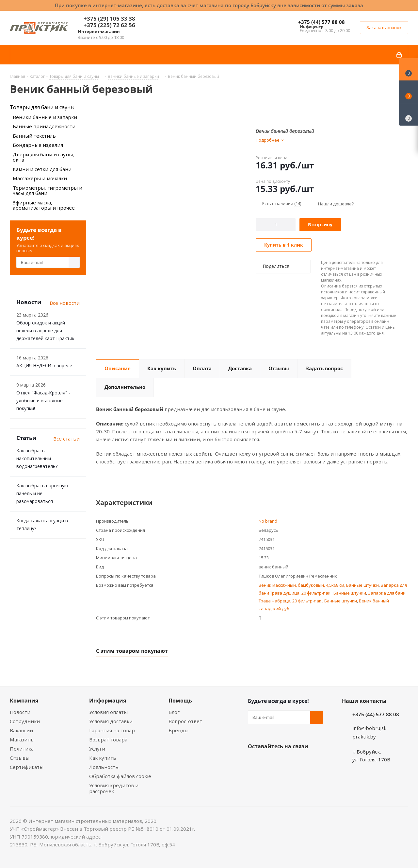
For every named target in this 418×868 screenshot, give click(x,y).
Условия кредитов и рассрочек (114, 788)
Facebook (271, 762)
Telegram (303, 762)
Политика (22, 749)
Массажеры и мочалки (40, 178)
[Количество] (276, 225)
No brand (268, 521)
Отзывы (20, 758)
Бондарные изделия (38, 145)
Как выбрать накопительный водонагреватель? (37, 458)
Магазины (22, 739)
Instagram (287, 762)
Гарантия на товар (112, 730)
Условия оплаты (108, 712)
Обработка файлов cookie (120, 776)
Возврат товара (108, 739)
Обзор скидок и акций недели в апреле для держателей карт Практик (45, 330)
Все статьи (66, 439)
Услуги (97, 749)
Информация (108, 701)
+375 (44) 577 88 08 (322, 22)
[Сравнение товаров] (409, 114)
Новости (20, 712)
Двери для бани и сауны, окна (43, 157)
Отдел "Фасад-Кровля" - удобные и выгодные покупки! (43, 400)
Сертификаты (27, 767)
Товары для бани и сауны (42, 107)
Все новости (65, 303)
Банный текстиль (34, 136)
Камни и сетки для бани (42, 169)
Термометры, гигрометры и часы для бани (48, 191)
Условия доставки (111, 721)
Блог (174, 712)
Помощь (180, 701)
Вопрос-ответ (185, 721)
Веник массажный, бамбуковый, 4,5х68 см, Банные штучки (319, 585)
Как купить (103, 758)
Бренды (178, 730)
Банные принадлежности (44, 126)
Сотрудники (25, 721)
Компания (24, 701)
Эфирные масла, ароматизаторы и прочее (44, 205)
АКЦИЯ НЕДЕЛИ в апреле (44, 365)
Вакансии (21, 730)
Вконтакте (254, 762)
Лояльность (104, 767)
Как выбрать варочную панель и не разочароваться (42, 493)
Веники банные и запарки (45, 117)
